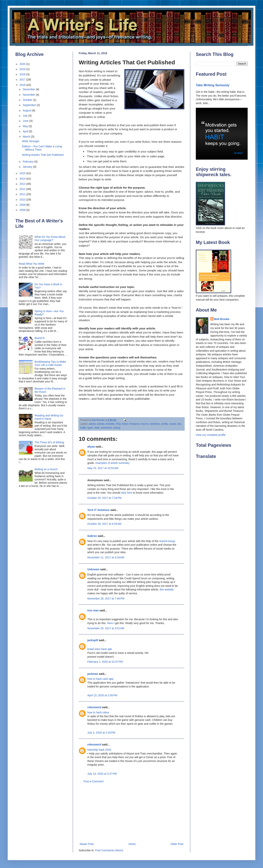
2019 (23, 69)
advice (92, 424)
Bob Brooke (222, 319)
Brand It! (40, 338)
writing (117, 428)
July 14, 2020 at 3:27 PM (102, 774)
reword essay (167, 541)
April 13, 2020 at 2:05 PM (102, 695)
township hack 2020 (99, 750)
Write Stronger (31, 141)
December (29, 89)
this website (167, 589)
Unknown (93, 569)
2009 (23, 205)
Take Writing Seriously (213, 85)
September (30, 105)
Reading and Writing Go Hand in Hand (49, 417)
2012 (23, 189)
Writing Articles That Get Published (43, 155)
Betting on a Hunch (46, 469)
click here (127, 493)
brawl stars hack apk (100, 649)
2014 (23, 179)
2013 (23, 184)
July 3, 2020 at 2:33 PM (101, 733)
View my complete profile (211, 435)
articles (101, 424)
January (28, 167)
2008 (23, 210)
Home (132, 844)
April (26, 131)
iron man (93, 610)
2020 (23, 64)
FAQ (118, 424)
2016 (23, 85)
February (28, 162)
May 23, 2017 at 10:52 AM (103, 468)
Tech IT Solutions (98, 510)
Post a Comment (93, 781)
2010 (23, 200)
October (28, 100)
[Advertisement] (131, 813)
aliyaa (91, 447)
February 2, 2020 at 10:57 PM (105, 662)
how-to (145, 424)
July (25, 116)
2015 (23, 173)
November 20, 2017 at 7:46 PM (106, 599)
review (173, 424)
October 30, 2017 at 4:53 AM (104, 524)
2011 (23, 194)
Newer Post (87, 844)
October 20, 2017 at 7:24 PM (104, 498)
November (29, 95)
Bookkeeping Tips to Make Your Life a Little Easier (50, 363)
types (90, 428)
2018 (23, 74)
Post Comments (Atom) (109, 850)
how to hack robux (98, 712)
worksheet (106, 428)
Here (110, 623)
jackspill (93, 640)
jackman (93, 674)
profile (165, 424)
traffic (83, 428)
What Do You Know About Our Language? (50, 238)
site (179, 424)
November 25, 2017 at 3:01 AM (106, 628)
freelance (135, 424)
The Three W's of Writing (49, 442)
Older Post (177, 844)
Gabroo (92, 536)
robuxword (94, 707)
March (27, 137)
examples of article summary (112, 463)
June (26, 121)
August (27, 110)
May (26, 126)
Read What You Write (32, 264)
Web (97, 428)
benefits (110, 424)
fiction (125, 424)
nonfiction (155, 424)
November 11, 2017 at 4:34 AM (106, 557)
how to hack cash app (100, 679)
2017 (23, 80)
